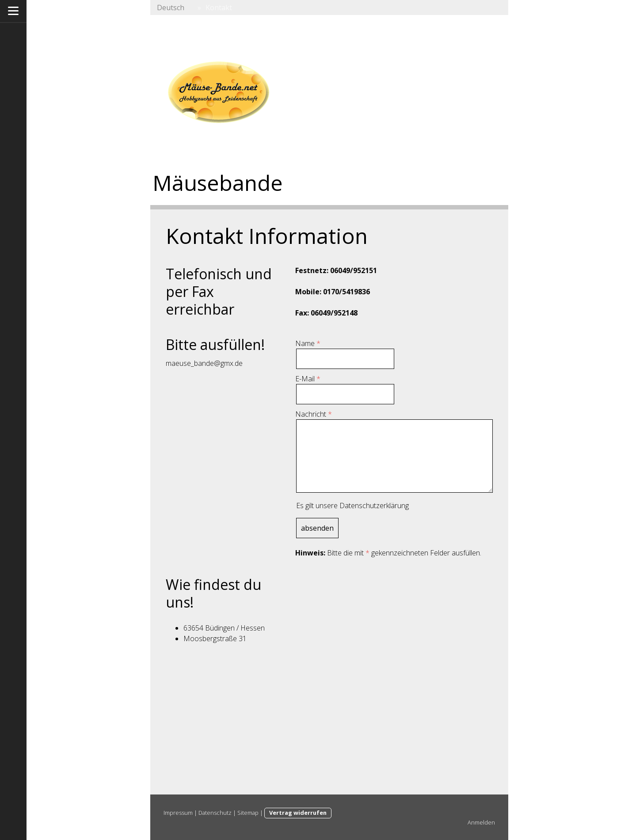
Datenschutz (215, 813)
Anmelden (481, 822)
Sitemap (248, 813)
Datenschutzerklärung (374, 506)
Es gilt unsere (352, 506)
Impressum (178, 813)
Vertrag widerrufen (298, 813)
